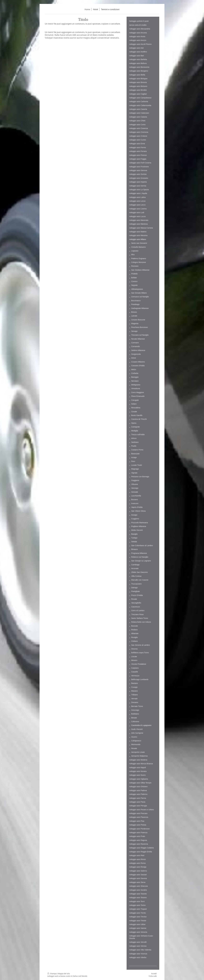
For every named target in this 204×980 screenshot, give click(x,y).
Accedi (154, 974)
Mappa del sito (64, 974)
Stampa (52, 974)
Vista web (153, 976)
